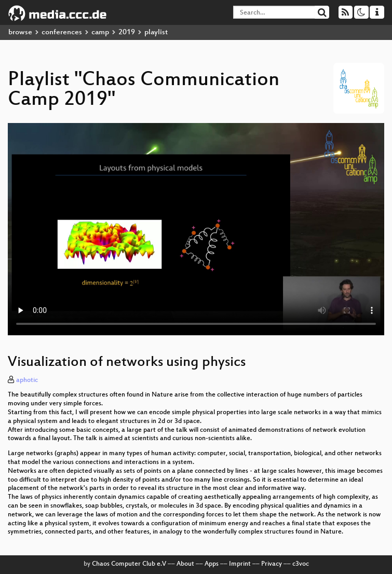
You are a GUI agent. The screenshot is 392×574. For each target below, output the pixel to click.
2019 (127, 32)
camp (100, 32)
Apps (212, 564)
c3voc (301, 564)
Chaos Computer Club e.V (129, 564)
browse (20, 32)
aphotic (27, 380)
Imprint (240, 564)
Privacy (272, 564)
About (185, 564)
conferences (62, 32)
